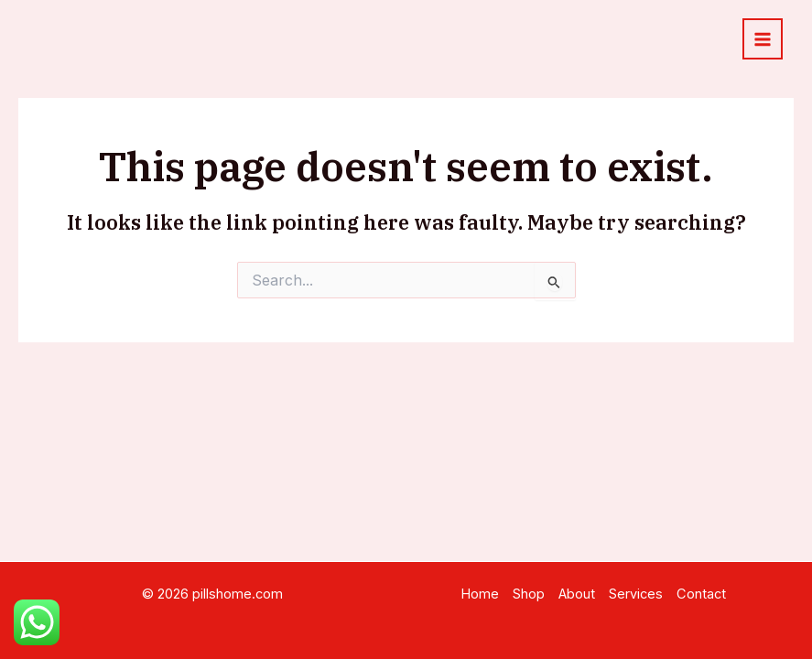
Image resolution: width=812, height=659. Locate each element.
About (577, 594)
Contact (701, 594)
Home (480, 594)
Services (636, 594)
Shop (529, 594)
